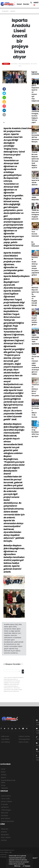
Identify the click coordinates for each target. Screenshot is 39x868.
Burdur (26, 4)
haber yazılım (5, 863)
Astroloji (4, 840)
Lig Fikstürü (5, 807)
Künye (3, 785)
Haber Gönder (24, 742)
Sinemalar (5, 813)
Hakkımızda (5, 736)
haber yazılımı (5, 859)
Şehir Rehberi (6, 818)
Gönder (23, 671)
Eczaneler (4, 804)
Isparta (13, 11)
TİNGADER (4, 788)
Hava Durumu (6, 796)
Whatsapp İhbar (24, 739)
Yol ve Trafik (5, 799)
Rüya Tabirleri (6, 837)
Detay (17, 866)
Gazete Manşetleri (7, 821)
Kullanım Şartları (24, 736)
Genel (19, 4)
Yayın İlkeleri (5, 739)
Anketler (4, 832)
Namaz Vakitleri (6, 801)
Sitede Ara (5, 829)
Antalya (4, 775)
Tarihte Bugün (6, 810)
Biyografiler (5, 835)
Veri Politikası (5, 742)
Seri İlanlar (5, 816)
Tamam (26, 866)
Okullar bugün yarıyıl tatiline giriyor (34, 320)
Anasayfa (5, 11)
